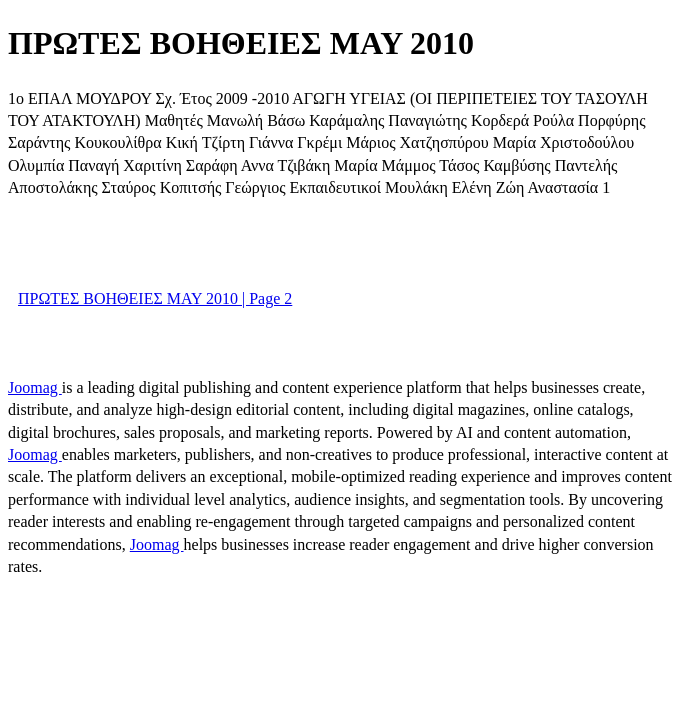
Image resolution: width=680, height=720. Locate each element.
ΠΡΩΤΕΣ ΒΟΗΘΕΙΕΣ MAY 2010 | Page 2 (155, 298)
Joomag (35, 387)
